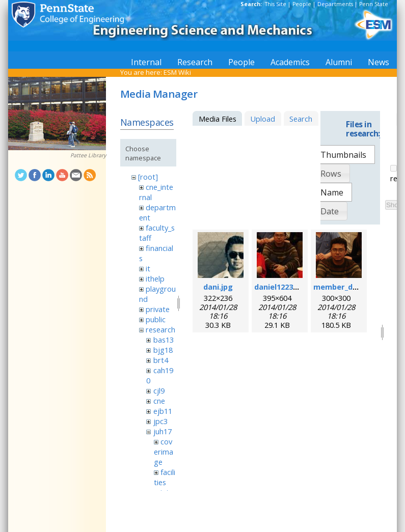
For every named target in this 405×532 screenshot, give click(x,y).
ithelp (155, 278)
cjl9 (159, 390)
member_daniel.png (350, 287)
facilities (165, 477)
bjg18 (163, 350)
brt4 (161, 360)
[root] (148, 177)
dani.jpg (218, 287)
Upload (263, 119)
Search (301, 119)
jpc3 (160, 421)
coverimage (164, 452)
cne (159, 401)
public (156, 319)
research (160, 329)
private (158, 309)
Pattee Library (88, 155)
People (302, 4)
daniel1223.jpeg (283, 287)
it (148, 268)
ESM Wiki (177, 72)
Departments (335, 4)
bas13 (164, 340)
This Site (276, 4)
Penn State (374, 4)
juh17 (163, 431)
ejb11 (163, 411)
